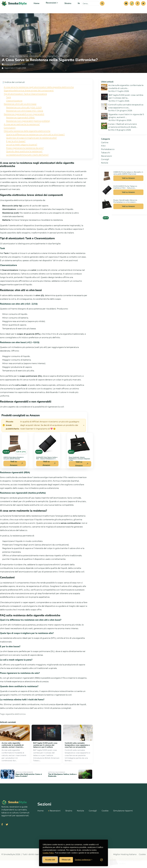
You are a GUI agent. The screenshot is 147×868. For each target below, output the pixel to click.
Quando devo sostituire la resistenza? (24, 160)
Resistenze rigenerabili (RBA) (20, 127)
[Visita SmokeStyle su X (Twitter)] (7, 832)
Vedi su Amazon (128, 187)
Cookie (105, 818)
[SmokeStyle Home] (14, 8)
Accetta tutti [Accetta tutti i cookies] (50, 860)
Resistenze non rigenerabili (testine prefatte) (28, 130)
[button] (126, 8)
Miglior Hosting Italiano (125, 862)
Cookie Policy (48, 853)
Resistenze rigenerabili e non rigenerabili (24, 123)
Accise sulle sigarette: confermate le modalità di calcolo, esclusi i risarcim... (13, 754)
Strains (66, 8)
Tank (8, 106)
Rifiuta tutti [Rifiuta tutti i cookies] (66, 860)
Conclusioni (10, 137)
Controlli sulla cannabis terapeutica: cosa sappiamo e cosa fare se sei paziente (77, 754)
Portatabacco (108, 158)
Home (36, 8)
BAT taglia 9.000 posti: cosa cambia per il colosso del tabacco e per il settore (45, 754)
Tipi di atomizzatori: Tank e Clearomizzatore (25, 103)
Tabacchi (106, 162)
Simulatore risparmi (123, 818)
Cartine (105, 152)
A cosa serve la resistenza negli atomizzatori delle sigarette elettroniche (39, 96)
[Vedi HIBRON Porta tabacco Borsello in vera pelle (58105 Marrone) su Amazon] (15, 453)
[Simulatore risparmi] (132, 8)
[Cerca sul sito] (91, 8)
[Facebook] (138, 8)
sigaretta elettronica (16, 723)
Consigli (105, 169)
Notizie (79, 8)
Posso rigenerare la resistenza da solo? (25, 157)
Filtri (103, 155)
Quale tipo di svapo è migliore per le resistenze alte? (31, 147)
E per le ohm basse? (16, 150)
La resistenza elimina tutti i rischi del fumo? (27, 164)
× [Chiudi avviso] (84, 434)
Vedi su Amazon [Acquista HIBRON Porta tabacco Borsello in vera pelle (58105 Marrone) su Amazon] (16, 473)
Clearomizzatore (14, 110)
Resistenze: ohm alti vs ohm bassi (20, 113)
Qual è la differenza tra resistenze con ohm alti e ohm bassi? (35, 144)
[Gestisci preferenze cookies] (83, 860)
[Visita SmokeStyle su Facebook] (2, 832)
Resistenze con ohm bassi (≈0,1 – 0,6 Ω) (25, 120)
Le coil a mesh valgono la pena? (22, 154)
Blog (12, 65)
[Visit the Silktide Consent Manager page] (102, 860)
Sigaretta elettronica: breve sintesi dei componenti (29, 100)
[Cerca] (102, 8)
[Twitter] (143, 8)
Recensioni (107, 165)
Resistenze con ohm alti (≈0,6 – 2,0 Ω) (24, 117)
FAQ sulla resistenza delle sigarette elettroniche (27, 140)
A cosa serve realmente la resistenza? (22, 133)
